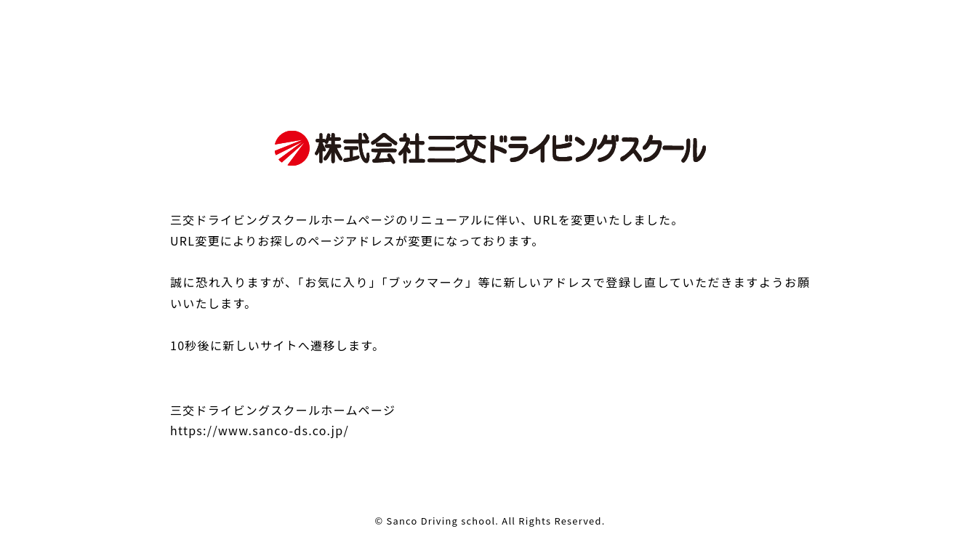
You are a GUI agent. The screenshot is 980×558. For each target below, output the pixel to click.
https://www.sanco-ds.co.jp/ (260, 430)
